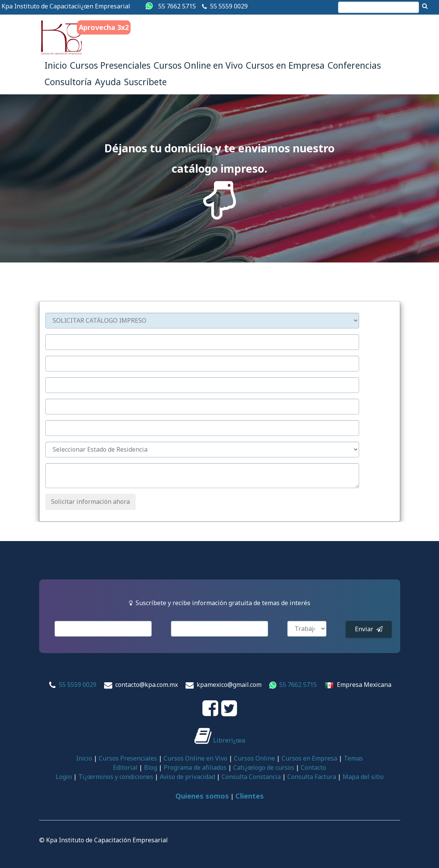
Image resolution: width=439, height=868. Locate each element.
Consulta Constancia (251, 777)
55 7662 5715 (177, 6)
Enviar (369, 629)
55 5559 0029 (229, 6)
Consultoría (68, 82)
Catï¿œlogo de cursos (264, 767)
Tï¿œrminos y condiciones (116, 777)
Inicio (56, 65)
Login (64, 777)
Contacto (313, 767)
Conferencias (354, 65)
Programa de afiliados (195, 767)
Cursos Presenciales (110, 65)
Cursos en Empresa (285, 65)
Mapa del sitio (363, 777)
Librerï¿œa (220, 740)
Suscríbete (145, 82)
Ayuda (108, 82)
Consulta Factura (312, 777)
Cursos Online (254, 758)
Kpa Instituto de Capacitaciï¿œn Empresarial (66, 6)
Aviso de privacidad (187, 777)
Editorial (125, 767)
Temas (353, 758)
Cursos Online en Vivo (198, 65)
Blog (151, 767)
